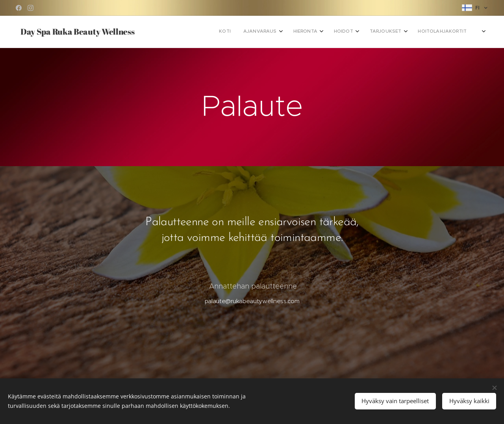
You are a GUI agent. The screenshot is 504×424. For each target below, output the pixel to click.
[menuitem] (357, 32)
